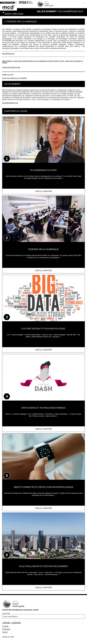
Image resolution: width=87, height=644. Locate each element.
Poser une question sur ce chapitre (14, 78)
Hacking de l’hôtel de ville (11, 67)
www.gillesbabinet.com (10, 103)
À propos (5, 626)
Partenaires (6, 629)
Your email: (6, 613)
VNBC (12, 637)
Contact (5, 632)
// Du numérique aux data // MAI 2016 (44, 12)
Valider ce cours (8, 75)
